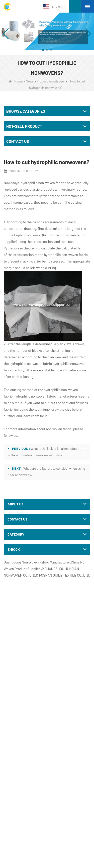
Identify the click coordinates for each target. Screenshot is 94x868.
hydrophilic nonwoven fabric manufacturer (45, 396)
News (30, 81)
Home (16, 81)
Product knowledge (50, 81)
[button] (43, 50)
